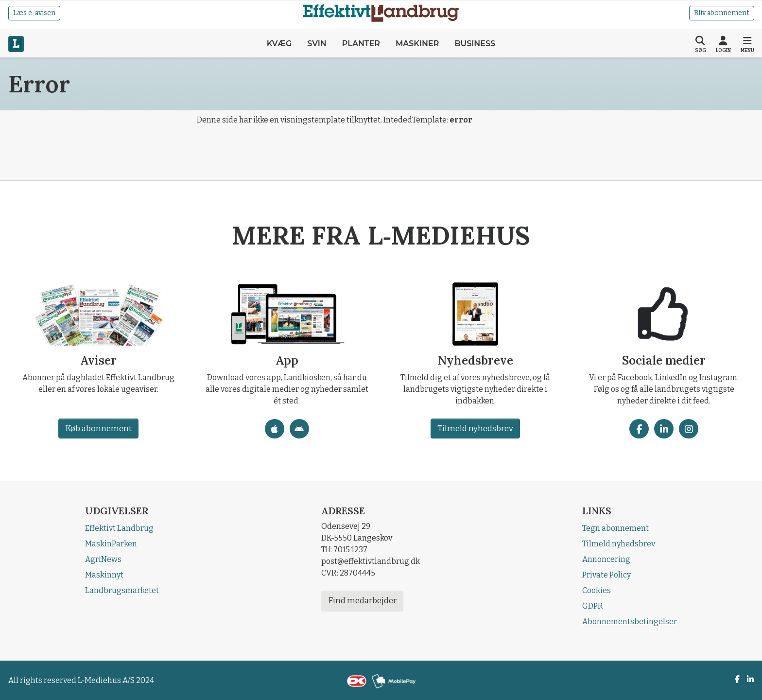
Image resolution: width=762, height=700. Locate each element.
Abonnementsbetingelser (630, 621)
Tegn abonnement (615, 528)
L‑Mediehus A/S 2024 (116, 680)
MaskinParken (111, 544)
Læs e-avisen (34, 13)
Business (475, 44)
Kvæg (279, 44)
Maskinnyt (104, 575)
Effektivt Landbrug (119, 528)
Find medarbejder (362, 601)
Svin (317, 44)
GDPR (593, 606)
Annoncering (606, 559)
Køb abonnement (98, 429)
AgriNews (103, 559)
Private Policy (606, 575)
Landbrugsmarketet (122, 590)
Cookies (597, 590)
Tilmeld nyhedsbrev (475, 429)
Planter (361, 44)
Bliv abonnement (722, 13)
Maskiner (417, 44)
